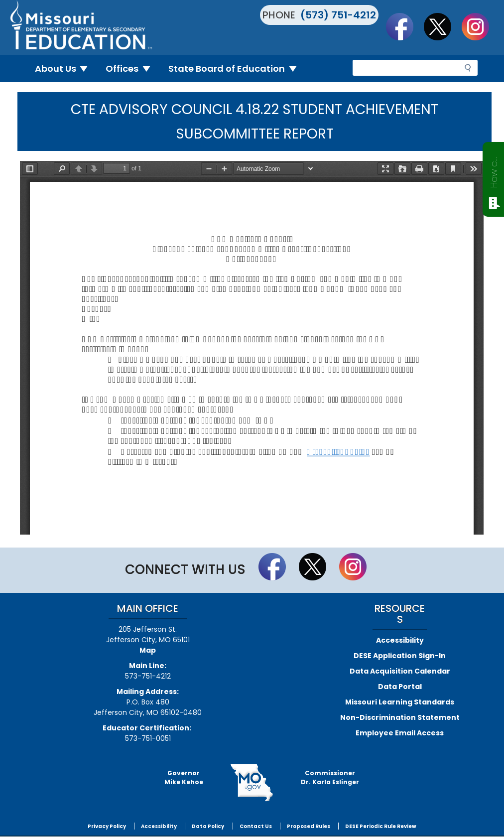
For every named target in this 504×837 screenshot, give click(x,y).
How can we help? (494, 170)
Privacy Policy (107, 826)
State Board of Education (237, 69)
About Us (65, 69)
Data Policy (208, 826)
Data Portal (400, 687)
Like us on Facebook (404, 26)
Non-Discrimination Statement (400, 717)
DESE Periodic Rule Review (381, 826)
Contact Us (256, 826)
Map (148, 650)
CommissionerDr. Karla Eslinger (330, 777)
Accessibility (400, 640)
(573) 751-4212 (338, 15)
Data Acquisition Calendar (400, 671)
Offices (132, 69)
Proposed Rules (309, 826)
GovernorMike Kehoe (184, 777)
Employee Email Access (400, 733)
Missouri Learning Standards (400, 702)
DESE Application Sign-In (400, 656)
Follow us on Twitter (442, 26)
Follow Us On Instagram (480, 26)
